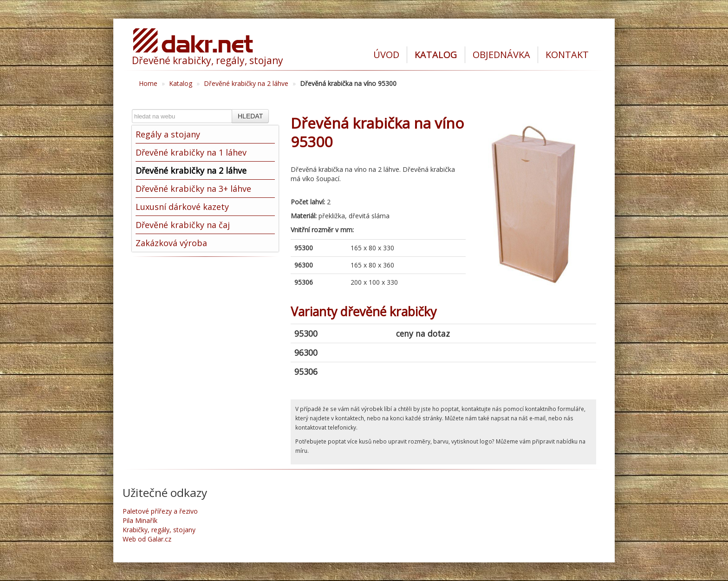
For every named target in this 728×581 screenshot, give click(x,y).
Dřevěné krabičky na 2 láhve (246, 83)
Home (148, 83)
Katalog (181, 83)
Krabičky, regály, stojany (159, 530)
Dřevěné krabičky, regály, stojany (208, 60)
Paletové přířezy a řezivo (160, 511)
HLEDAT (250, 116)
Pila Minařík (140, 520)
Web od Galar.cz (147, 539)
